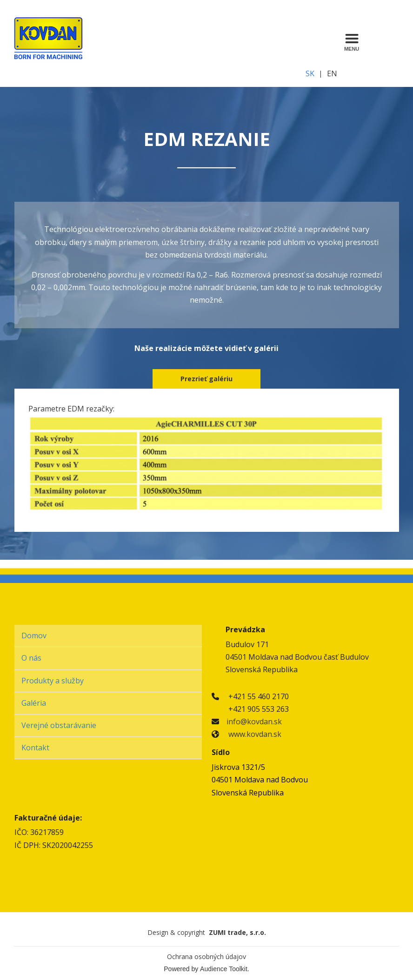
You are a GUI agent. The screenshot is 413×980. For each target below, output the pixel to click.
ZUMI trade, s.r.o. (237, 932)
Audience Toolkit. (225, 969)
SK (310, 73)
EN (332, 73)
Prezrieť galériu (206, 379)
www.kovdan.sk (255, 734)
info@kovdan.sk (254, 722)
